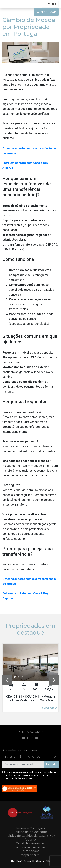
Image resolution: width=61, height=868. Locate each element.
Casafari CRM (43, 861)
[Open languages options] (50, 4)
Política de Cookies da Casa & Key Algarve (30, 838)
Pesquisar (46, 12)
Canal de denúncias (30, 843)
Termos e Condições (30, 828)
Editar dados (30, 851)
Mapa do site (30, 855)
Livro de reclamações (30, 847)
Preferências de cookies (20, 750)
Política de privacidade (30, 832)
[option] (30, 680)
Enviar (51, 764)
